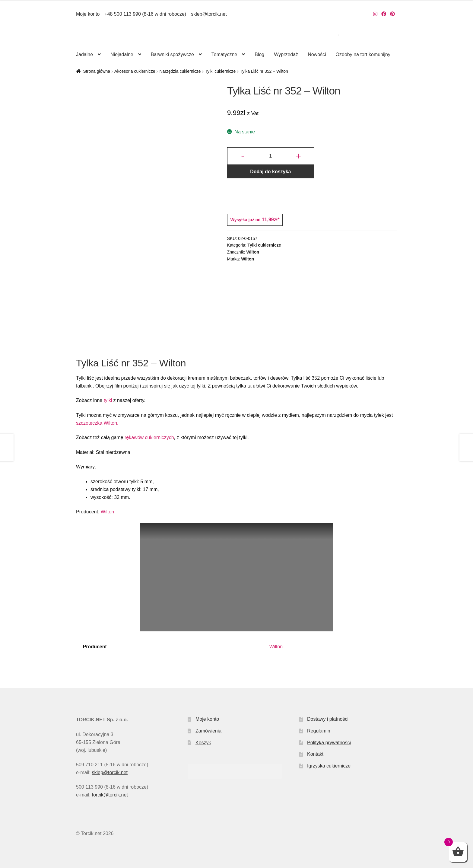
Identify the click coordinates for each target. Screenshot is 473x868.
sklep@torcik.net (209, 14)
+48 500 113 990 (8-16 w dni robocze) (145, 14)
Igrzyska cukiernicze (329, 766)
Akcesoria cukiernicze (135, 71)
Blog (259, 54)
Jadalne (84, 54)
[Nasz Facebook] (384, 14)
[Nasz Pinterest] (392, 14)
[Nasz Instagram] (375, 14)
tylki (108, 400)
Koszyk (203, 743)
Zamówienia (208, 731)
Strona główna (97, 71)
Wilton (253, 252)
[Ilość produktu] (271, 156)
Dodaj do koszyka (270, 172)
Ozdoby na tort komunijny (363, 54)
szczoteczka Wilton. (97, 423)
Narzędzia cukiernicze (180, 71)
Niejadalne (122, 54)
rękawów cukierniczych (149, 437)
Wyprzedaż (286, 54)
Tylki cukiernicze (220, 71)
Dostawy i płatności (328, 719)
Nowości (317, 54)
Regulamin (319, 731)
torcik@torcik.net (110, 795)
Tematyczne (224, 54)
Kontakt (315, 754)
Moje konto (88, 14)
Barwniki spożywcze (172, 54)
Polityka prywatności (329, 743)
